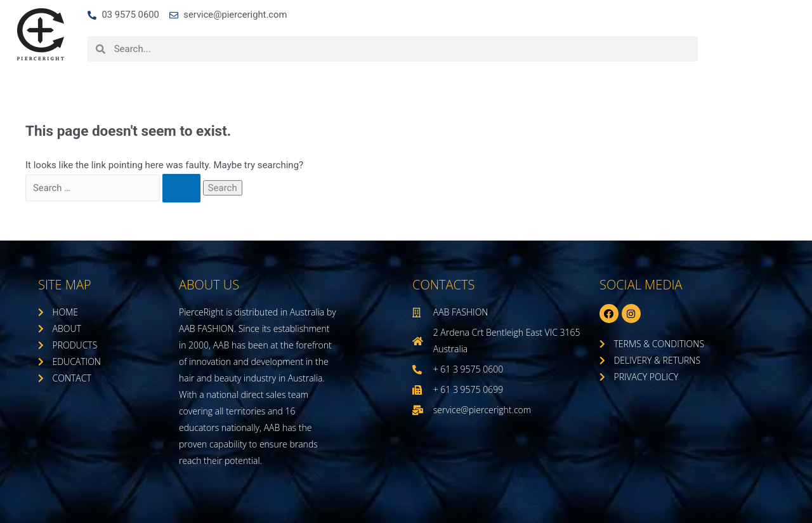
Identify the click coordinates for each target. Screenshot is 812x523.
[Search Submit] (188, 189)
